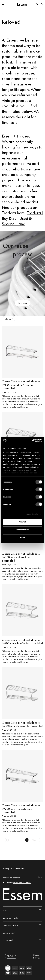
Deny (22, 538)
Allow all (23, 522)
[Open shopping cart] (42, 4)
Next (36, 840)
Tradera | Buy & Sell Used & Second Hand (22, 218)
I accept (18, 882)
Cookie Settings (37, 956)
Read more (22, 303)
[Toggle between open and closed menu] (9, 5)
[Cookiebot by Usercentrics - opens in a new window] (32, 440)
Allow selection (22, 530)
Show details (32, 514)
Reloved (9, 319)
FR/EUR (11, 956)
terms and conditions (22, 882)
